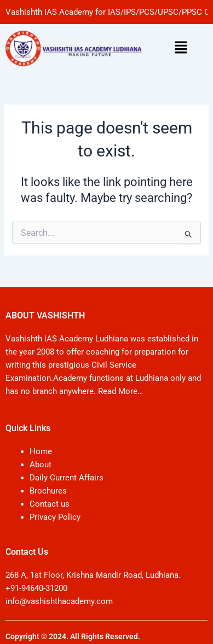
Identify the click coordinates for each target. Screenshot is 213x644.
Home (41, 451)
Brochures (48, 491)
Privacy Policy (55, 517)
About (41, 465)
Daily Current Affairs (67, 478)
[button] (181, 48)
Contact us (50, 504)
